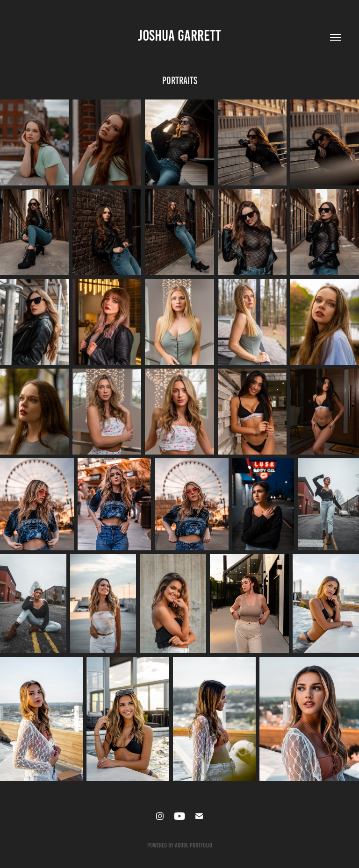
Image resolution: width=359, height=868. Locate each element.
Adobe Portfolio (194, 845)
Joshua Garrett (179, 36)
